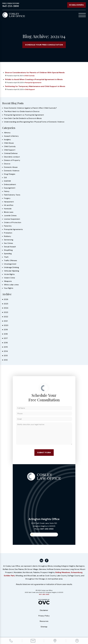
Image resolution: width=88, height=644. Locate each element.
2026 (5, 299)
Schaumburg (77, 572)
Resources (44, 621)
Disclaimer (44, 610)
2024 (5, 308)
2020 (5, 325)
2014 (5, 351)
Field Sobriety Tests (12, 195)
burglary (7, 140)
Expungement (10, 188)
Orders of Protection (13, 223)
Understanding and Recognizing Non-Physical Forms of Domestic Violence (34, 122)
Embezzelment (10, 184)
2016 (5, 343)
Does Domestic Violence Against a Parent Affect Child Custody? (30, 108)
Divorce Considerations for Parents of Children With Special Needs (35, 73)
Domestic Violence (12, 171)
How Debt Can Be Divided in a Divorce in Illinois (23, 118)
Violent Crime (9, 278)
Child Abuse (9, 143)
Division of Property (12, 160)
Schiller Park (9, 576)
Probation (8, 233)
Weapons (8, 281)
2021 (5, 321)
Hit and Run (9, 205)
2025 (5, 304)
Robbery (8, 236)
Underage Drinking (11, 267)
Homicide (8, 209)
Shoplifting (8, 250)
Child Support (30, 89)
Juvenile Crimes (10, 216)
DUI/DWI (7, 181)
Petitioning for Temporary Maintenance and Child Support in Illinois (35, 86)
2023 (5, 312)
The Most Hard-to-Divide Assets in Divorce (22, 111)
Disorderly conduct (12, 157)
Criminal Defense (11, 153)
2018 (5, 334)
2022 (5, 317)
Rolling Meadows (63, 572)
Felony (7, 191)
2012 (5, 360)
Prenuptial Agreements (33, 83)
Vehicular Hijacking (12, 271)
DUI (5, 178)
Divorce (7, 164)
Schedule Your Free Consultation (44, 45)
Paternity (8, 226)
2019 (5, 330)
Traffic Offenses (10, 261)
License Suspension (12, 219)
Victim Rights (9, 274)
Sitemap (44, 627)
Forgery (7, 198)
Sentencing (9, 240)
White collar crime (11, 285)
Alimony (7, 133)
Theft (6, 257)
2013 (5, 356)
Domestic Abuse (11, 167)
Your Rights (9, 288)
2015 (5, 347)
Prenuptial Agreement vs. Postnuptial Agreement (24, 115)
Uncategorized (10, 264)
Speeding (8, 254)
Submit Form (44, 452)
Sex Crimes (8, 243)
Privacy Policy (44, 616)
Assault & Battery (11, 136)
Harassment (9, 202)
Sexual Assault (10, 247)
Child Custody (29, 76)
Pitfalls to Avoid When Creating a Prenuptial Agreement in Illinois (34, 79)
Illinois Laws (9, 212)
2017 (5, 338)
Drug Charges (10, 174)
